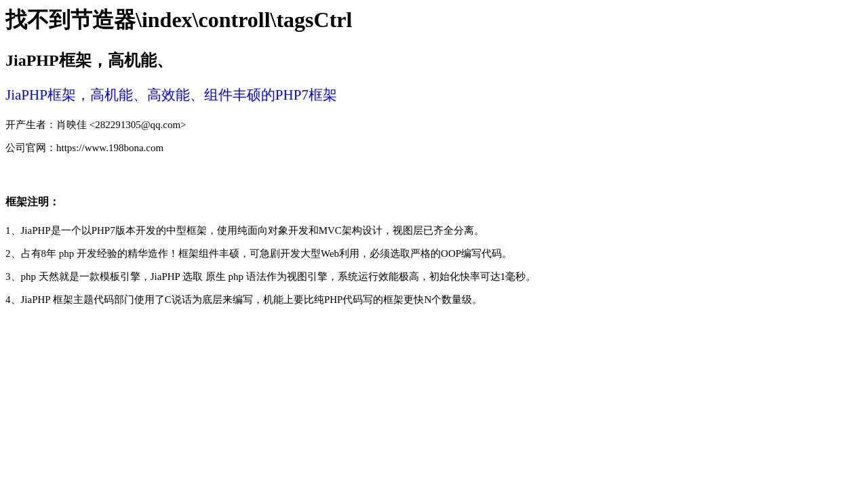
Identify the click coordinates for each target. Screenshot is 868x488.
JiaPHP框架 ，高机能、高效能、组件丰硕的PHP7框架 (171, 95)
